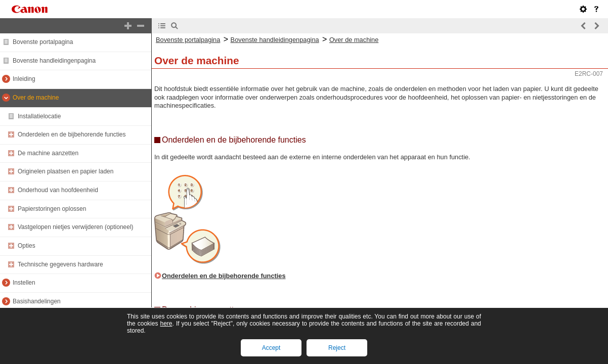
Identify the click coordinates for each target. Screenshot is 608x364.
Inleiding (24, 79)
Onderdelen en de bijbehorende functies (72, 134)
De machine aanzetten (48, 153)
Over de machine (36, 98)
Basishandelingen (37, 301)
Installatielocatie (39, 116)
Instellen (24, 283)
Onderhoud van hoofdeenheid (58, 190)
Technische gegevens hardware (60, 264)
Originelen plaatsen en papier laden (66, 171)
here (166, 324)
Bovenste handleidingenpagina (54, 61)
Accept (271, 348)
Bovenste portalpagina (43, 42)
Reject (337, 348)
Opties (27, 246)
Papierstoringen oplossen (52, 209)
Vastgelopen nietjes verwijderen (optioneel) (76, 227)
